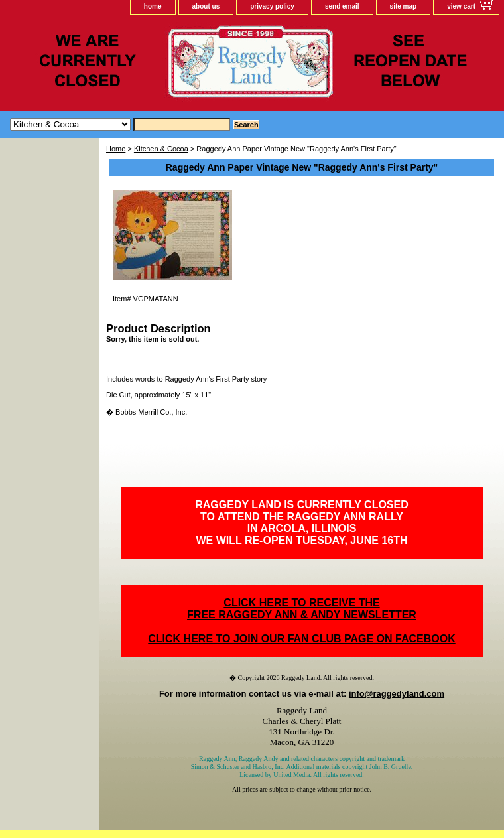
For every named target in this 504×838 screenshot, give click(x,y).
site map (404, 6)
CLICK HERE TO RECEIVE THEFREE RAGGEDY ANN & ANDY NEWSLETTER (302, 609)
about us (206, 6)
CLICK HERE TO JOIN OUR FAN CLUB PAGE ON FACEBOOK (301, 639)
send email (342, 6)
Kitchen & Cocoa (161, 149)
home (153, 6)
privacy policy (272, 6)
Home (116, 149)
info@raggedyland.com (397, 694)
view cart (461, 6)
